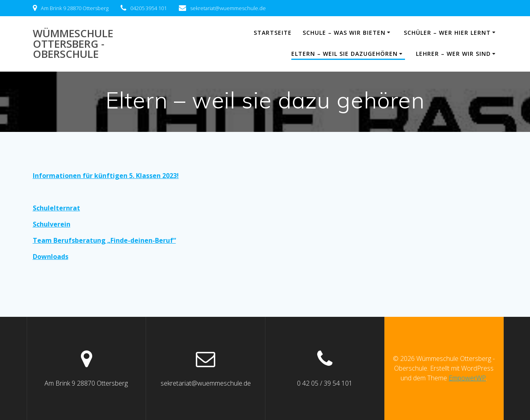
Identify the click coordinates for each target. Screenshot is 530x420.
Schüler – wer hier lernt (447, 33)
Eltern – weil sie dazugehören (344, 54)
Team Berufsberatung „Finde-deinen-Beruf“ (104, 240)
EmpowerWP (467, 378)
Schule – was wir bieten (344, 33)
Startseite (273, 33)
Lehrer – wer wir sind (453, 54)
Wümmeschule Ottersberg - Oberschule (73, 44)
